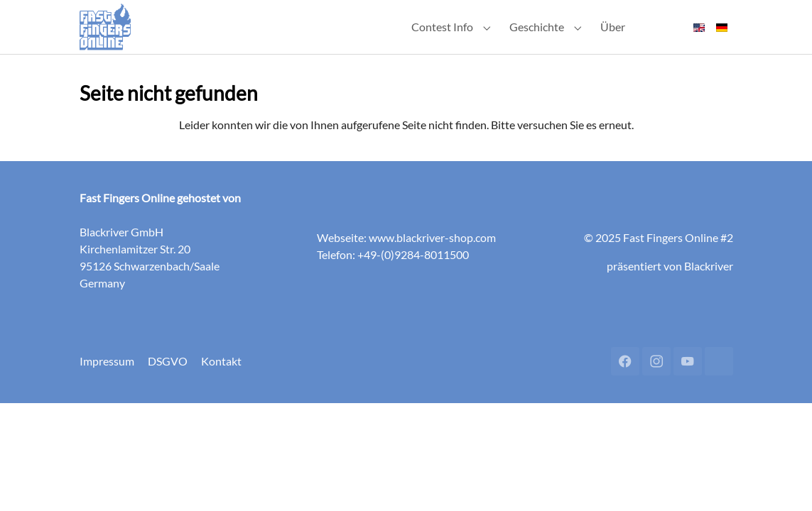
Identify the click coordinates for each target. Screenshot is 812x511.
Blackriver (709, 283)
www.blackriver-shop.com (432, 254)
